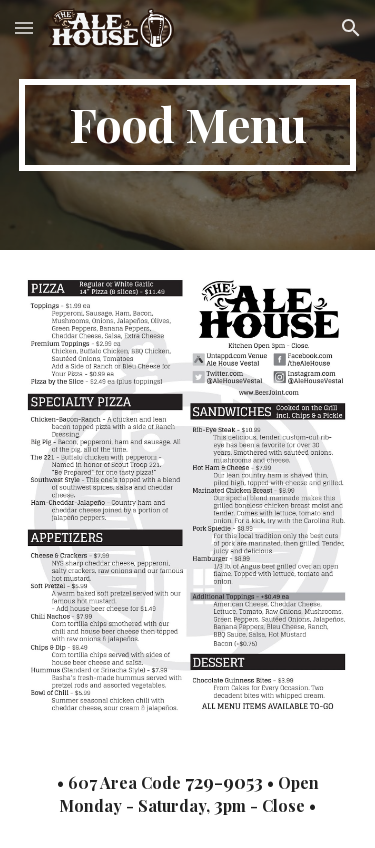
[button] (24, 27)
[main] (188, 125)
